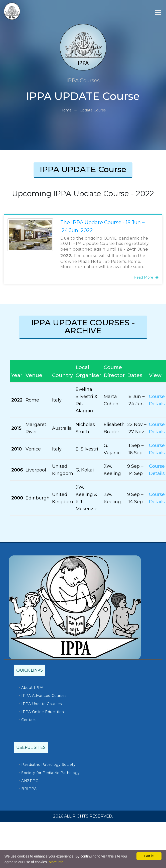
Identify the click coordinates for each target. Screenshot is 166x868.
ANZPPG (30, 781)
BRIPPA (29, 789)
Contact (29, 720)
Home (66, 110)
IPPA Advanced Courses (44, 696)
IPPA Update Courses (42, 704)
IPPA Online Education (43, 712)
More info (56, 862)
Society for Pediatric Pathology (51, 773)
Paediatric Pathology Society (48, 765)
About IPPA (32, 688)
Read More (146, 277)
